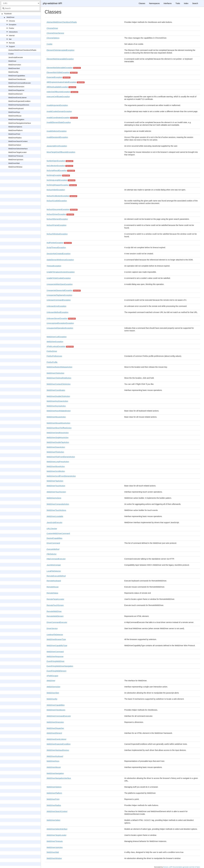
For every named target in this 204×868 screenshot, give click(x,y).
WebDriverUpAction (16, 160)
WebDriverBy (13, 72)
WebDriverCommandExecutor (20, 83)
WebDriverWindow (15, 167)
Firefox (11, 28)
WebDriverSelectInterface (18, 149)
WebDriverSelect (15, 145)
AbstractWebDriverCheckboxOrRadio (22, 50)
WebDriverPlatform (15, 130)
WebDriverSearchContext (18, 141)
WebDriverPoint (14, 134)
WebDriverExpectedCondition (19, 101)
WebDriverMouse (15, 116)
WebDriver (10, 17)
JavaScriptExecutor (16, 57)
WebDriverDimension (16, 87)
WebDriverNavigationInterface (20, 123)
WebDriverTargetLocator (17, 152)
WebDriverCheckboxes (17, 79)
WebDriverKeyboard (16, 109)
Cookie (11, 54)
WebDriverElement (15, 94)
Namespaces (154, 3)
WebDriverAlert (14, 68)
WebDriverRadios (15, 138)
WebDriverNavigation (16, 119)
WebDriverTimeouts (16, 156)
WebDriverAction (15, 65)
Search (195, 3)
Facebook (8, 14)
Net (10, 39)
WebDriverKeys (14, 112)
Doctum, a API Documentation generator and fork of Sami (181, 867)
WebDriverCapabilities (17, 76)
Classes (142, 3)
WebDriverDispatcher (16, 90)
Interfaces (168, 3)
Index (186, 3)
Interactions (13, 32)
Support (12, 46)
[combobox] (20, 8)
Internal (12, 36)
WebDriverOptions (15, 127)
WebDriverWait (14, 163)
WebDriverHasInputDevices (19, 105)
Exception (13, 25)
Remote (12, 43)
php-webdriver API (52, 3)
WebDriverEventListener (17, 98)
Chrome (12, 21)
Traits (178, 3)
